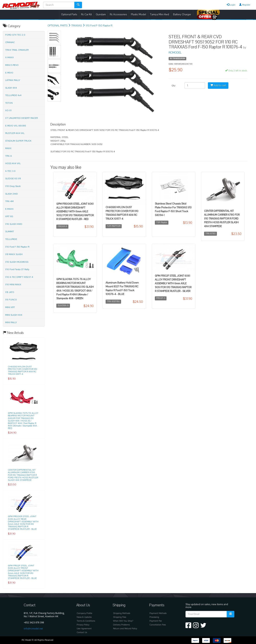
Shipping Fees (120, 617)
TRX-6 (9, 156)
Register (245, 5)
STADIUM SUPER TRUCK (18, 141)
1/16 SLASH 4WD (14, 224)
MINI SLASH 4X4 (14, 315)
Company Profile (84, 613)
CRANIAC (10, 42)
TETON (9, 103)
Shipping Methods (122, 613)
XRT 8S (9, 216)
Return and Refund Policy (125, 629)
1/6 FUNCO (11, 300)
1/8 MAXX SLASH (14, 254)
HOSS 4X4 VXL (13, 163)
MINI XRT (10, 307)
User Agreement (84, 629)
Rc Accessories (118, 14)
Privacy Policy (83, 625)
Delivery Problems (121, 625)
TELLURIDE (11, 239)
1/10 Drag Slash (13, 186)
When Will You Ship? (123, 621)
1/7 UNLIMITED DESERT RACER (21, 118)
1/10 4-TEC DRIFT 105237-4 (19, 277)
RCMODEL (175, 53)
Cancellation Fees (158, 625)
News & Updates (84, 617)
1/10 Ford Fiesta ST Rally (17, 269)
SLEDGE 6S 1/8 (13, 179)
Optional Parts (69, 14)
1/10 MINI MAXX (13, 285)
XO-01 (8, 110)
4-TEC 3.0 (10, 171)
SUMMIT (10, 232)
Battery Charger (182, 14)
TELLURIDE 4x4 (13, 95)
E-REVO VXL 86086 (16, 126)
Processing (154, 617)
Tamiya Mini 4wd (160, 14)
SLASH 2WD (11, 194)
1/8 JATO (10, 292)
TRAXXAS (77, 26)
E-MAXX (9, 209)
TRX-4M (9, 201)
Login (231, 5)
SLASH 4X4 (11, 88)
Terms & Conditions (86, 621)
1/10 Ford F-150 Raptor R (99, 26)
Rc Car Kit (86, 14)
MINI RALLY (11, 322)
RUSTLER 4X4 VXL (15, 133)
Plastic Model (138, 14)
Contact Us (82, 632)
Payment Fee (156, 621)
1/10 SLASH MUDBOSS (17, 262)
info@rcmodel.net (33, 629)
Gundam (101, 14)
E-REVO (9, 73)
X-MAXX (9, 57)
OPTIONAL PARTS (57, 26)
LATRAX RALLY (13, 80)
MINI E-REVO (12, 65)
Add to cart (218, 86)
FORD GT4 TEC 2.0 (15, 35)
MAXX (8, 148)
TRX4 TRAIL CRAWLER (17, 50)
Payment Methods (158, 613)
